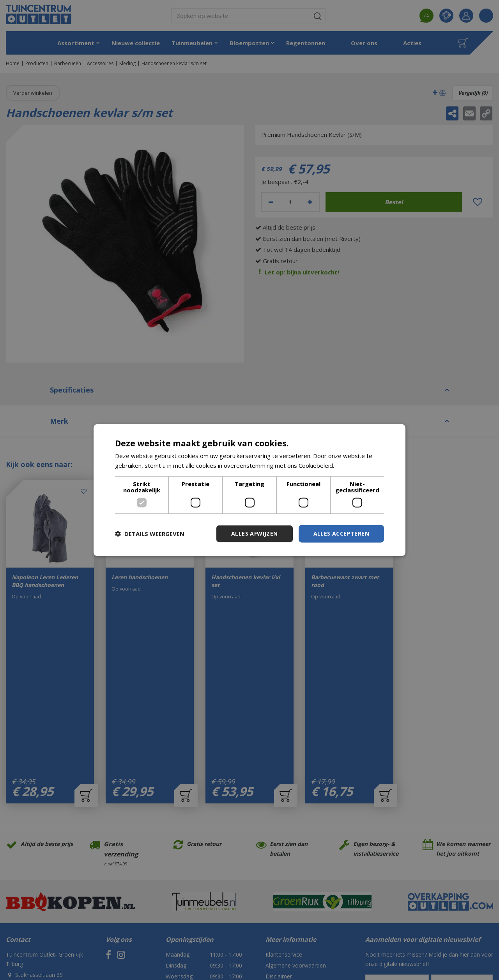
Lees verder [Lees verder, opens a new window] (352, 465)
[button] (150, 534)
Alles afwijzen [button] (255, 533)
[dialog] (249, 490)
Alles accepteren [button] (341, 533)
